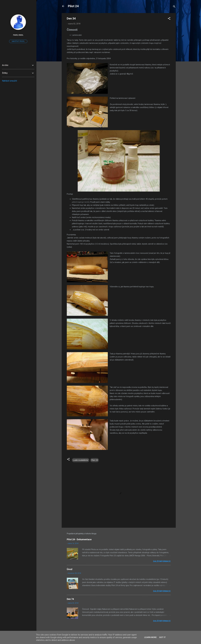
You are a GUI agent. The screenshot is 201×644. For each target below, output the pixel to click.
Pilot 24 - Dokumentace (79, 539)
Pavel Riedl (18, 35)
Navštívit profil (18, 41)
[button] (169, 19)
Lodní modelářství (81, 460)
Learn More (150, 637)
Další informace (162, 561)
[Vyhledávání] (174, 7)
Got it (162, 637)
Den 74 (70, 599)
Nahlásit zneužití (9, 81)
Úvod (70, 569)
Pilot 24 (73, 6)
